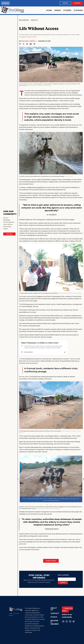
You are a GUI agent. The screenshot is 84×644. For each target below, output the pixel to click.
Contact (55, 613)
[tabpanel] (51, 479)
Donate (65, 3)
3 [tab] (52, 505)
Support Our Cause (67, 609)
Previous (18, 479)
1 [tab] (47, 505)
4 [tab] (55, 505)
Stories (67, 10)
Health (34, 20)
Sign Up (77, 3)
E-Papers (78, 10)
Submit (63, 582)
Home (49, 10)
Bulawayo (24, 20)
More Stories (51, 561)
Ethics (54, 617)
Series (58, 10)
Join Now (9, 234)
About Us (54, 609)
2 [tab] (50, 505)
